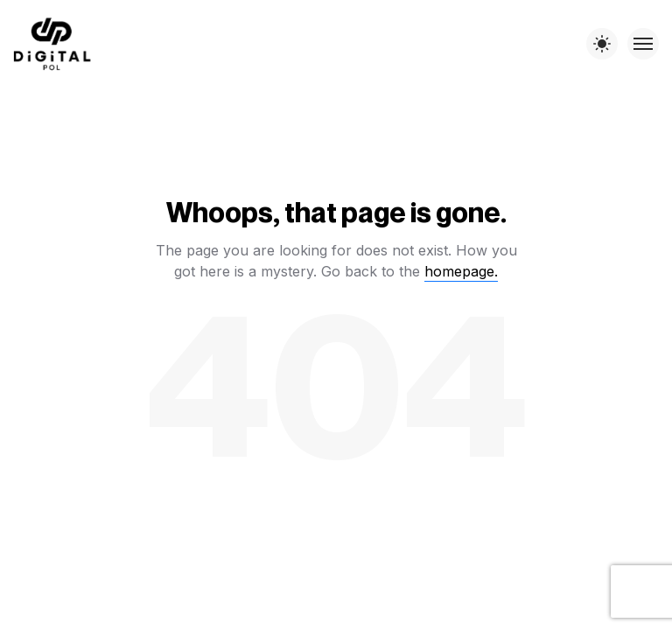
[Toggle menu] (643, 44)
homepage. (461, 271)
